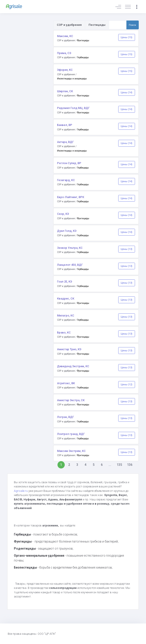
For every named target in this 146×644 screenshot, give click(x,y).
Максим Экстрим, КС (71, 451)
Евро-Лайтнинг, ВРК (71, 197)
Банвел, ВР (65, 125)
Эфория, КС (65, 70)
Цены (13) (127, 249)
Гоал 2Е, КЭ (65, 282)
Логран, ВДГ (66, 417)
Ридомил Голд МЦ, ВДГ (73, 108)
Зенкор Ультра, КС (70, 248)
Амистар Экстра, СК (71, 400)
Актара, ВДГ (65, 142)
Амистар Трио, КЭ (69, 349)
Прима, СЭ (64, 53)
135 (119, 465)
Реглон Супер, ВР (69, 163)
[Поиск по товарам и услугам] (118, 25)
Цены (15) (127, 37)
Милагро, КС (66, 315)
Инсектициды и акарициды (72, 79)
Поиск (132, 25)
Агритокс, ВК (66, 383)
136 (130, 465)
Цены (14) (127, 92)
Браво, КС (64, 332)
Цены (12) (127, 384)
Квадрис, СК (66, 299)
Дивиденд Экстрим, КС (73, 366)
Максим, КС (65, 36)
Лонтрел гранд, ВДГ (71, 434)
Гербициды (83, 57)
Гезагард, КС (66, 180)
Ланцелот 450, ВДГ (70, 265)
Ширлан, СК (65, 91)
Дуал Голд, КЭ (67, 231)
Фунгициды (83, 40)
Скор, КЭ (63, 214)
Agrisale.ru (21, 491)
